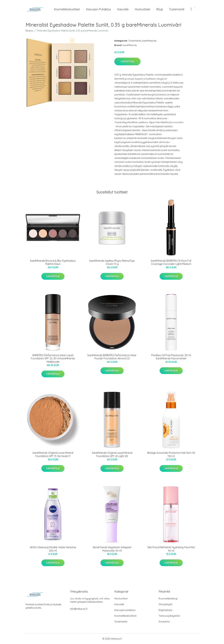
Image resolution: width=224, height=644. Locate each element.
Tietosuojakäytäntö (169, 616)
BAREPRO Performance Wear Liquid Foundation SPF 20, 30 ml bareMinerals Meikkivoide (53, 358)
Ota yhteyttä (165, 604)
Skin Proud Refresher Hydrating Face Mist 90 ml (171, 549)
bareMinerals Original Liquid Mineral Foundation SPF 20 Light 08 (112, 454)
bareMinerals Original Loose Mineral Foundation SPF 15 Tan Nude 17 (53, 454)
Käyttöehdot (166, 610)
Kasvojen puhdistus (98, 9)
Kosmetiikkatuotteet (67, 9)
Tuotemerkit (177, 9)
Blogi (160, 9)
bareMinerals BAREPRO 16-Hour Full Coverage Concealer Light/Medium (171, 262)
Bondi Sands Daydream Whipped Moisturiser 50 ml (112, 549)
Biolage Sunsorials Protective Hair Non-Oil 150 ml (171, 454)
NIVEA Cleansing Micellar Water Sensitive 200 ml (53, 549)
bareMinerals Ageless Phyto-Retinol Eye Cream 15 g (112, 262)
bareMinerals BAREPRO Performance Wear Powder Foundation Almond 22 (112, 357)
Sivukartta (164, 622)
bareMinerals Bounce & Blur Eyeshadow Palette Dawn (53, 262)
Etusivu (29, 31)
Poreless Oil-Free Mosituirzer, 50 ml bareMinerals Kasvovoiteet (171, 357)
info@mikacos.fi (79, 609)
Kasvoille (123, 9)
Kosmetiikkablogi (168, 599)
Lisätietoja (127, 61)
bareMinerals (149, 41)
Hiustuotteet (142, 9)
